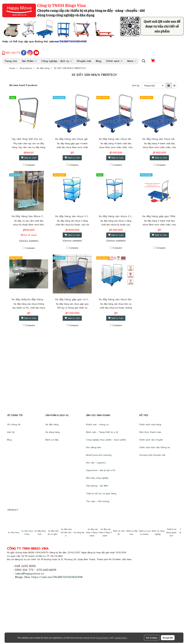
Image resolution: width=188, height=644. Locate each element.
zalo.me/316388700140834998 (68, 42)
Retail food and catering (99, 455)
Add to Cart (29, 158)
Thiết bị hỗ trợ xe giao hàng (101, 494)
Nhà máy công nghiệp (97, 478)
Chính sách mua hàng (150, 425)
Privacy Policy (102, 638)
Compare (30, 165)
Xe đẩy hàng (52, 425)
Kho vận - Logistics (96, 463)
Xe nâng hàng (53, 432)
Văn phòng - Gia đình (97, 486)
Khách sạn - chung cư (98, 425)
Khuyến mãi (84, 61)
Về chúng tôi (14, 425)
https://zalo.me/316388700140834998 (57, 577)
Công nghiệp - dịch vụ (57, 61)
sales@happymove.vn (30, 574)
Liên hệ (11, 432)
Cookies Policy (121, 638)
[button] (144, 61)
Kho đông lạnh (94, 447)
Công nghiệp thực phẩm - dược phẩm (106, 440)
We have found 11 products (23, 85)
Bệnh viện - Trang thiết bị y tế (102, 432)
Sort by (137, 85)
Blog (99, 61)
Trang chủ (11, 61)
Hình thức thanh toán (150, 432)
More (132, 61)
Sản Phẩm (29, 61)
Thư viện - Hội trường (98, 501)
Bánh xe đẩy (52, 440)
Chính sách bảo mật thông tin (155, 447)
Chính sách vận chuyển (151, 440)
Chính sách (114, 61)
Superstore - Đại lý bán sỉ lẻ (101, 470)
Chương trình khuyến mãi (153, 455)
